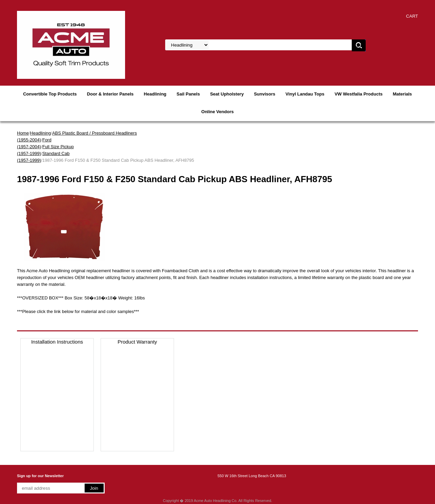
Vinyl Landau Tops (305, 94)
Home (23, 133)
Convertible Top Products (50, 94)
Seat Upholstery (227, 94)
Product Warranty (137, 342)
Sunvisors (265, 94)
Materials (402, 94)
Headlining (155, 94)
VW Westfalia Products (358, 94)
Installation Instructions (57, 342)
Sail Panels (188, 94)
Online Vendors (217, 112)
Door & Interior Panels (110, 94)
